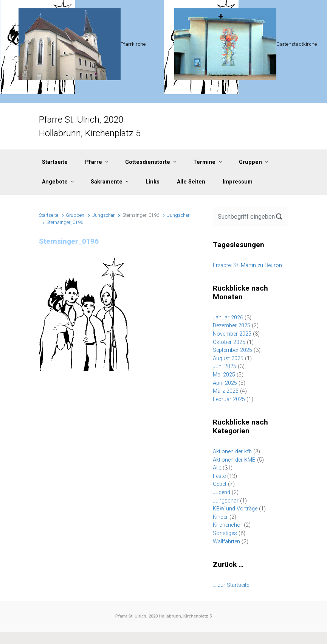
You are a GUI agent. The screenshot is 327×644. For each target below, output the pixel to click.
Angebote (55, 182)
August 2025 (228, 359)
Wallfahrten (226, 542)
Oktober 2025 (229, 342)
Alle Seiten (191, 182)
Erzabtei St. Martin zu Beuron (247, 265)
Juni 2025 (225, 366)
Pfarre (94, 162)
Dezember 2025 (232, 326)
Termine (204, 162)
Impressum (238, 182)
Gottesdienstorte (148, 162)
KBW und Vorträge (235, 509)
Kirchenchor (228, 525)
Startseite (55, 162)
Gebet (220, 484)
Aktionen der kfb (232, 452)
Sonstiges (225, 533)
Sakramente (107, 182)
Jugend (222, 492)
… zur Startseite (231, 585)
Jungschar (103, 215)
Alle (217, 468)
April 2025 (225, 383)
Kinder (220, 517)
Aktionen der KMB (234, 460)
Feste (219, 476)
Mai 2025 (224, 375)
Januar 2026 (228, 318)
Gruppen (250, 162)
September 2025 (232, 350)
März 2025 (226, 391)
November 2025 (232, 334)
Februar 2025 (229, 399)
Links (153, 182)
